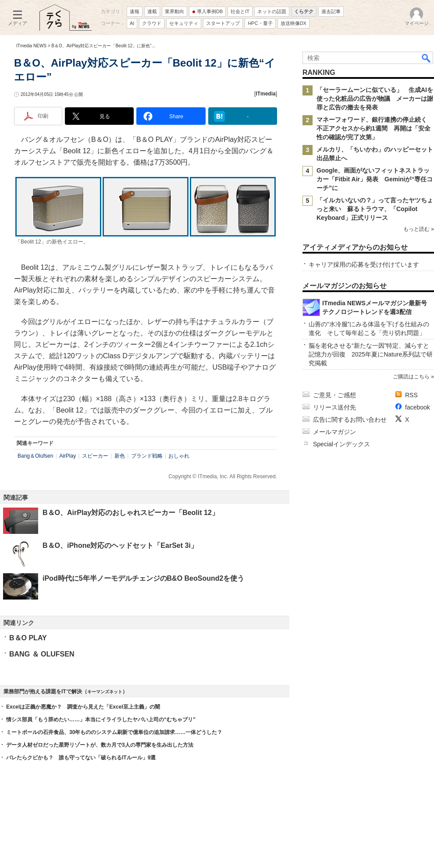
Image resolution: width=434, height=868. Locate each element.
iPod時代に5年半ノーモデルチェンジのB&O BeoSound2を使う (143, 578)
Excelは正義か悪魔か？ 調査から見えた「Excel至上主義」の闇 (83, 707)
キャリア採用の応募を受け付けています (364, 265)
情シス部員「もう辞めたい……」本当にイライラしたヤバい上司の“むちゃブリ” (101, 720)
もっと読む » (419, 229)
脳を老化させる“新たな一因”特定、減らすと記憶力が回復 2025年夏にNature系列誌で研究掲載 (371, 354)
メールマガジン (334, 432)
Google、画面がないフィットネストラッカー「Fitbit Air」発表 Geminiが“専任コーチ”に (375, 179)
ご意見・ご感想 (334, 395)
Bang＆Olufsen (35, 456)
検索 (427, 58)
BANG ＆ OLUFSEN (42, 654)
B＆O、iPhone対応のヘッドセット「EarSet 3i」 (120, 545)
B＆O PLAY (28, 638)
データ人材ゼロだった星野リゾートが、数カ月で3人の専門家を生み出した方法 (100, 745)
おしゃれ (179, 456)
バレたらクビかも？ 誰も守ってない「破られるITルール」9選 (81, 758)
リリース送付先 (334, 407)
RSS (411, 395)
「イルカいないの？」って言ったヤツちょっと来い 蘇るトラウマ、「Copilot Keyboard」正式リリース (375, 209)
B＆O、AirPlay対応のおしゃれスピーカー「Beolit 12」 (131, 513)
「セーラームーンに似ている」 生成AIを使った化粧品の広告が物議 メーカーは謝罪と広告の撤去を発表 (375, 99)
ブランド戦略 (147, 456)
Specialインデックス (342, 444)
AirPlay (68, 456)
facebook (418, 407)
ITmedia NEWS (31, 46)
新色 (120, 456)
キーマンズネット (105, 692)
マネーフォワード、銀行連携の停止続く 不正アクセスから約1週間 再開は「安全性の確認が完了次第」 (375, 128)
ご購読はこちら (411, 377)
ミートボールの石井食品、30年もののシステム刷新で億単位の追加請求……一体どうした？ (114, 732)
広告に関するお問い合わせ (350, 420)
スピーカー (95, 456)
